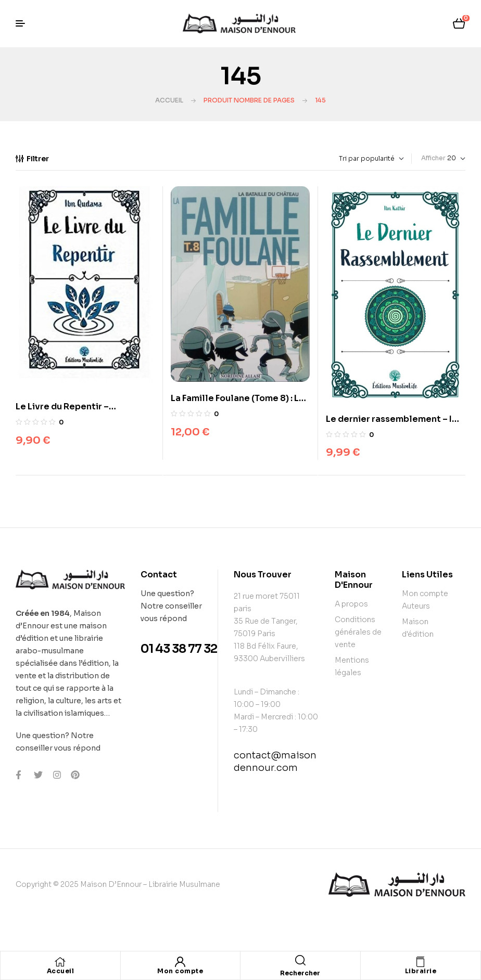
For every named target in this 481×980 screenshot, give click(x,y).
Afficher (433, 158)
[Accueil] (60, 962)
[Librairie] (421, 962)
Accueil (169, 100)
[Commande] (347, 159)
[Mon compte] (180, 962)
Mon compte (180, 971)
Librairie (421, 971)
